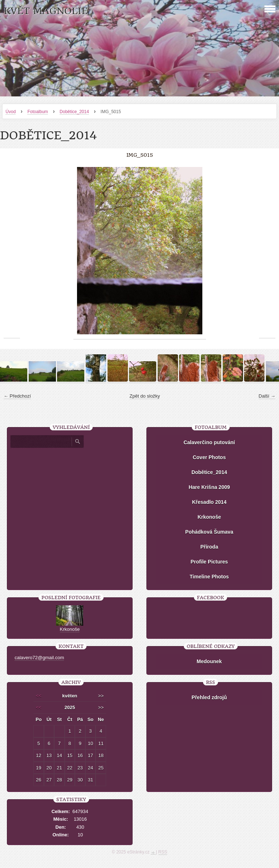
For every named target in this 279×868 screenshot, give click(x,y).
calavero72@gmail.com (39, 658)
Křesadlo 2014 (209, 502)
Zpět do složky (145, 396)
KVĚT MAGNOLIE (46, 11)
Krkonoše (209, 517)
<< (39, 696)
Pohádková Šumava (209, 532)
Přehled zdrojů (209, 697)
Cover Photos (209, 457)
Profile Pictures (209, 562)
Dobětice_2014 (74, 112)
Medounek (209, 661)
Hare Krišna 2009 (209, 487)
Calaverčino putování (209, 442)
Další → (267, 396)
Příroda (209, 547)
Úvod (11, 112)
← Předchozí (17, 396)
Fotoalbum (38, 112)
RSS (163, 852)
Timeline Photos (209, 577)
